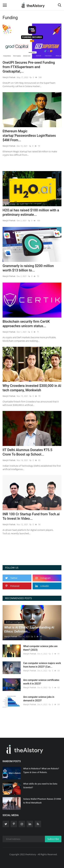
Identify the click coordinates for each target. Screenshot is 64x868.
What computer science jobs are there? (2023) (40, 648)
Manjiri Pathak (9, 77)
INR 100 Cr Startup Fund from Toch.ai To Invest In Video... (31, 516)
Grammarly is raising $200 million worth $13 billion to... (28, 268)
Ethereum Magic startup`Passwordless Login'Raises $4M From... (29, 136)
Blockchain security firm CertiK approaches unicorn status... (26, 324)
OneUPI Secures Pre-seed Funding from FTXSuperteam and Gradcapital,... (29, 67)
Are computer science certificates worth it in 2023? (41, 682)
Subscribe (53, 839)
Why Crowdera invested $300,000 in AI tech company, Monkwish (32, 388)
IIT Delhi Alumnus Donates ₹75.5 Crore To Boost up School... (27, 452)
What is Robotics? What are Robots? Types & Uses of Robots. (41, 770)
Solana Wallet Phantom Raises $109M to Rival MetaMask (42, 801)
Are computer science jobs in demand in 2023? (39, 699)
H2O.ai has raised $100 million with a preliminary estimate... (31, 212)
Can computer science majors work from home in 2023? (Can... (42, 665)
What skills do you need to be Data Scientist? (40, 786)
